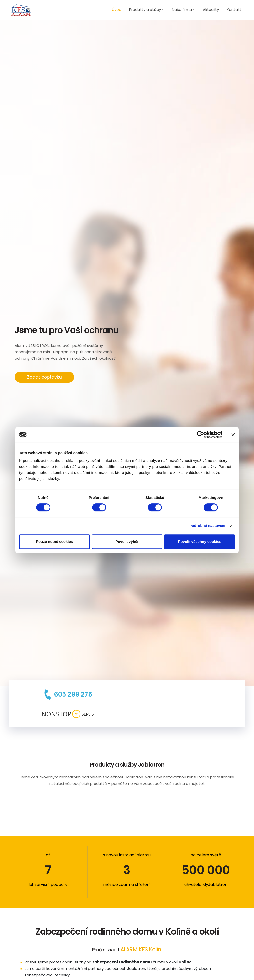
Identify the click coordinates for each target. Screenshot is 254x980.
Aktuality (211, 10)
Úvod (117, 10)
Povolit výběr (127, 542)
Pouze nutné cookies (54, 542)
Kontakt (234, 10)
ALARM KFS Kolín (141, 949)
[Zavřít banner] (233, 435)
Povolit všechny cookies (199, 542)
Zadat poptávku (44, 377)
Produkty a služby (145, 10)
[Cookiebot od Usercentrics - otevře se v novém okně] (201, 435)
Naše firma (182, 10)
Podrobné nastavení (207, 526)
